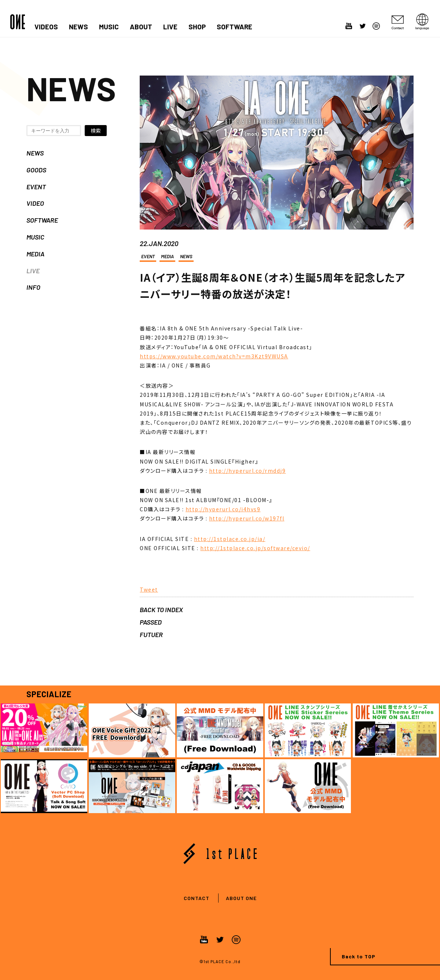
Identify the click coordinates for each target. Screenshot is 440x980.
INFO (33, 287)
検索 (96, 131)
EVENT (36, 187)
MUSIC (109, 27)
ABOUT (141, 27)
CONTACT (197, 898)
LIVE (170, 27)
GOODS (36, 170)
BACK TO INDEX (161, 610)
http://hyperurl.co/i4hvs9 (223, 509)
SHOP (197, 27)
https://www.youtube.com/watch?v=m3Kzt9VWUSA (214, 356)
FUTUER (151, 635)
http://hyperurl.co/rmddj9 (247, 471)
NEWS (78, 27)
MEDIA (35, 254)
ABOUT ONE (241, 898)
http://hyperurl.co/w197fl (247, 518)
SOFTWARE (234, 27)
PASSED (151, 622)
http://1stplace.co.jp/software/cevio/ (255, 548)
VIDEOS (46, 27)
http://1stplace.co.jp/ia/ (230, 539)
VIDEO (35, 203)
